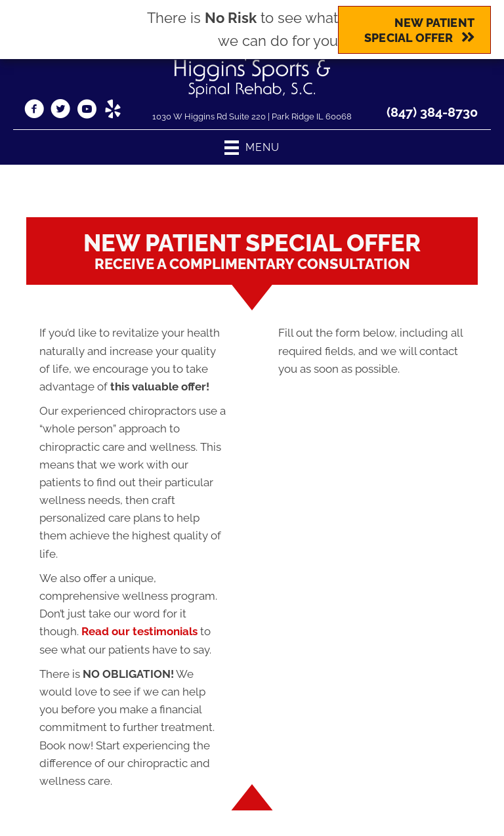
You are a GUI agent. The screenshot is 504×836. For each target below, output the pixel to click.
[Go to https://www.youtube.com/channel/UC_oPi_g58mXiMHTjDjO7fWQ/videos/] (87, 111)
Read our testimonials (139, 631)
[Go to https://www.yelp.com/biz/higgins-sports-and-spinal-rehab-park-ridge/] (113, 111)
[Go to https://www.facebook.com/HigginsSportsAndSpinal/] (34, 111)
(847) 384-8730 (432, 112)
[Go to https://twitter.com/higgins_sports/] (60, 111)
